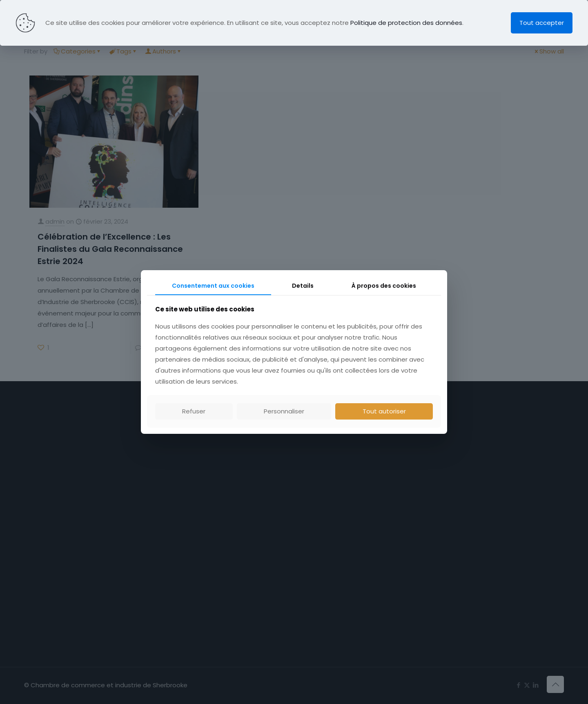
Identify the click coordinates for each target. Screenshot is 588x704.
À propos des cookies (384, 286)
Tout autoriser (384, 411)
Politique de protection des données (406, 23)
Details (303, 286)
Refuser (194, 411)
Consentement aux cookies (213, 286)
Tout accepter (542, 23)
